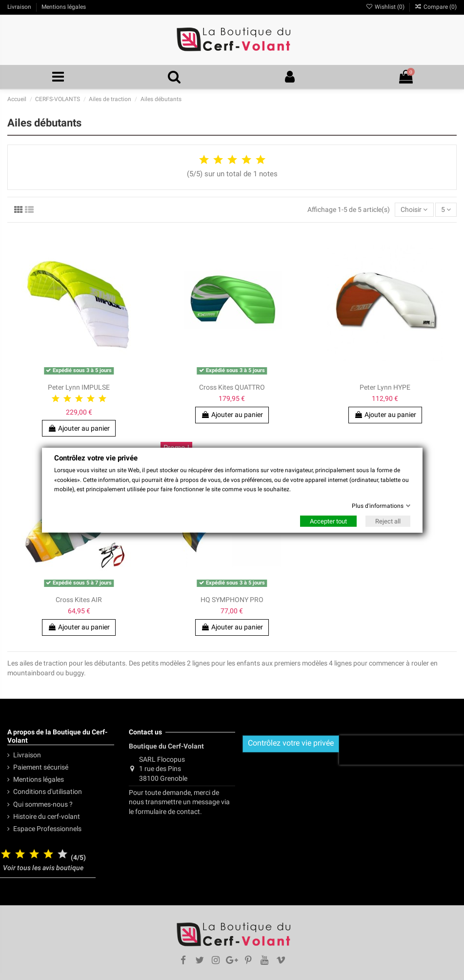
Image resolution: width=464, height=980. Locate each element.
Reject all (388, 521)
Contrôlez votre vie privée (291, 743)
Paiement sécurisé (41, 767)
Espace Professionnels (47, 829)
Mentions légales (39, 779)
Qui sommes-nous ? (43, 804)
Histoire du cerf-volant (47, 816)
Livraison (27, 755)
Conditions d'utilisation (48, 792)
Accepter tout (328, 521)
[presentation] (402, 750)
